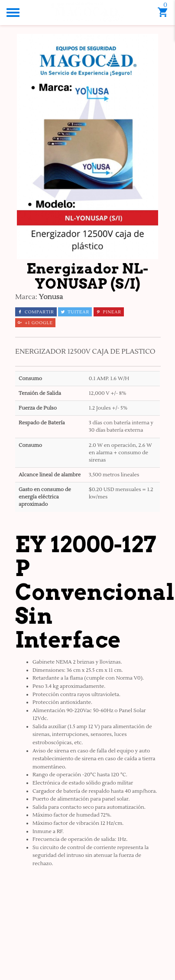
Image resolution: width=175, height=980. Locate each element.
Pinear (109, 312)
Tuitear (75, 312)
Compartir (36, 312)
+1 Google (35, 323)
